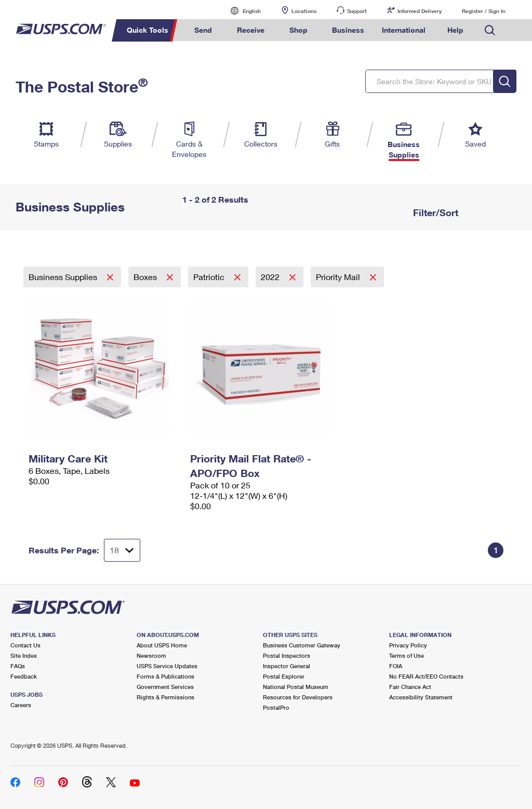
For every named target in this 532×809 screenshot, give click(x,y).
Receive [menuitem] (251, 30)
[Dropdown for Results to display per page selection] (122, 550)
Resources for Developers (298, 697)
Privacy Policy (408, 645)
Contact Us (25, 645)
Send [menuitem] (203, 30)
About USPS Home (162, 645)
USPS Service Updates (167, 666)
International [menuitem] (404, 30)
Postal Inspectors (287, 655)
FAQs (18, 666)
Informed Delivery (420, 11)
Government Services (165, 687)
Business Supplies (64, 277)
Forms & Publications (165, 676)
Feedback (24, 676)
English (241, 11)
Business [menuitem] (348, 30)
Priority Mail (339, 277)
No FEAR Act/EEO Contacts (426, 676)
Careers (21, 705)
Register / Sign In (484, 11)
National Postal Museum (296, 687)
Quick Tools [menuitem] (148, 30)
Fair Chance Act (410, 687)
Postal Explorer (284, 676)
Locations (304, 11)
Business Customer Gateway (302, 645)
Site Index (24, 655)
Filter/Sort (434, 213)
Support (357, 11)
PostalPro (276, 707)
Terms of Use (407, 655)
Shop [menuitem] (298, 30)
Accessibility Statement (421, 697)
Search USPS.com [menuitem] (490, 30)
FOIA (396, 666)
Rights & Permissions (165, 697)
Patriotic (210, 277)
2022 (271, 277)
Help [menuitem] (455, 30)
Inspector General (287, 666)
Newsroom (151, 655)
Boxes (146, 277)
